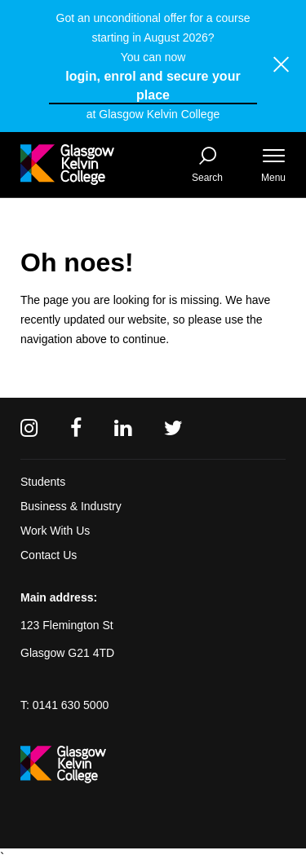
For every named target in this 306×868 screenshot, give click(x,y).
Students (43, 482)
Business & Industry (71, 506)
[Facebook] (76, 428)
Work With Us (55, 531)
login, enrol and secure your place (153, 86)
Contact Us (49, 555)
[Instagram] (29, 428)
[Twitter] (173, 428)
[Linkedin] (123, 428)
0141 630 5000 (71, 705)
